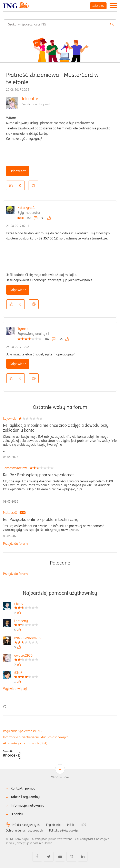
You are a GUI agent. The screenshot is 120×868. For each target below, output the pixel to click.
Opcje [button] (33, 185)
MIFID (71, 825)
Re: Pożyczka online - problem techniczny (41, 519)
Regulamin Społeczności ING (22, 731)
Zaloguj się (98, 6)
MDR (83, 825)
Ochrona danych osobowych (24, 831)
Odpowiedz (18, 171)
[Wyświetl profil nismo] (26, 604)
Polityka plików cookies (64, 831)
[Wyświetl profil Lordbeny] (26, 621)
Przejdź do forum (15, 544)
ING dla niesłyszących (26, 825)
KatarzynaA (26, 208)
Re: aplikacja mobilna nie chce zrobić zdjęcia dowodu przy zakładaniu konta (56, 428)
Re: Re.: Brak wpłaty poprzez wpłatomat (38, 475)
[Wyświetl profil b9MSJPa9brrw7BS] (28, 639)
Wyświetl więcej (15, 689)
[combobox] (60, 24)
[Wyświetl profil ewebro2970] (26, 656)
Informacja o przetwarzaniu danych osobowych (36, 737)
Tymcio (23, 329)
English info (53, 825)
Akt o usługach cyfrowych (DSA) (25, 743)
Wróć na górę (60, 777)
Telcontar (30, 99)
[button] (11, 185)
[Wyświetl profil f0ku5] (26, 673)
